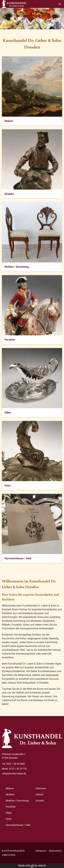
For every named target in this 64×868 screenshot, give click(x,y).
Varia (8, 819)
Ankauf (40, 794)
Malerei (10, 788)
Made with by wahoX (32, 866)
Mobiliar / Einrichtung (17, 801)
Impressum (41, 851)
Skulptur (10, 794)
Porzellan (11, 807)
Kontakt (40, 801)
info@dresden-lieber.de (14, 774)
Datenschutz (55, 851)
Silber (9, 813)
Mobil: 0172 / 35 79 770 (14, 769)
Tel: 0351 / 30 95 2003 (13, 764)
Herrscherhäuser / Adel (18, 825)
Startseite (41, 788)
